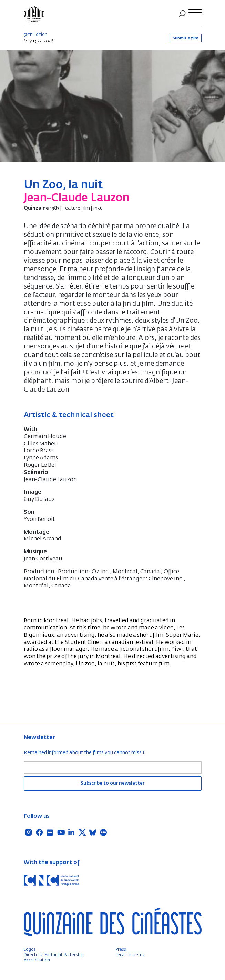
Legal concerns (130, 955)
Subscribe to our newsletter (112, 783)
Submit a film (186, 38)
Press (121, 950)
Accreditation (37, 960)
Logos (30, 950)
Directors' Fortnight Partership (54, 955)
